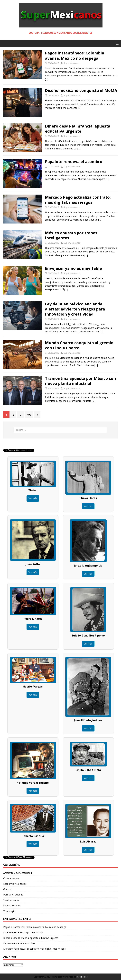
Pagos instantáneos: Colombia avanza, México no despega (75, 55)
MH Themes (82, 977)
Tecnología (9, 911)
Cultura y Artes (11, 878)
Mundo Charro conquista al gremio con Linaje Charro (79, 345)
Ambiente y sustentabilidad (18, 873)
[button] (116, 44)
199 (29, 415)
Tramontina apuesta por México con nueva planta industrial (80, 381)
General (7, 889)
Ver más (33, 498)
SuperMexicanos (72, 63)
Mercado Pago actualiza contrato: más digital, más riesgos (78, 200)
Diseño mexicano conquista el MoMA (81, 90)
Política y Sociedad (13, 895)
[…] (47, 79)
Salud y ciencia (11, 900)
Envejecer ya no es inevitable (73, 268)
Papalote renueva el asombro (74, 161)
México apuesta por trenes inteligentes (71, 235)
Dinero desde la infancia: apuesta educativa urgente (78, 129)
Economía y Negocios (15, 884)
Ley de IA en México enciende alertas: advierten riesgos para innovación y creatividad (75, 309)
